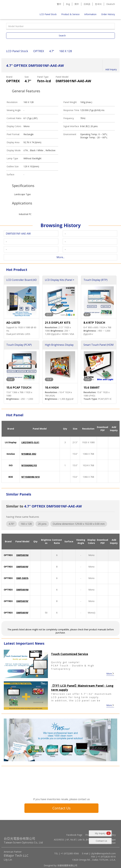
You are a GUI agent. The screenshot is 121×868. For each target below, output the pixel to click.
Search (62, 36)
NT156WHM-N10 (30, 477)
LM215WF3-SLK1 (30, 442)
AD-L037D (13, 323)
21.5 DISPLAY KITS (58, 323)
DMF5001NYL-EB (25, 613)
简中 (77, 4)
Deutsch (111, 4)
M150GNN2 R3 (29, 465)
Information (90, 14)
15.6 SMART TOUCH (92, 388)
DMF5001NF (23, 590)
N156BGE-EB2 (29, 454)
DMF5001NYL (23, 567)
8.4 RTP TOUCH (94, 323)
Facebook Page (74, 835)
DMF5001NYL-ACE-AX (28, 601)
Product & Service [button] (70, 14)
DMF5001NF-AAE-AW (28, 555)
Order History (108, 14)
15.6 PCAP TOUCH (19, 387)
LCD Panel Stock (48, 14)
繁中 (59, 4)
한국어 (98, 4)
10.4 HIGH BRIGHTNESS (54, 388)
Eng (68, 4)
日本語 (87, 4)
